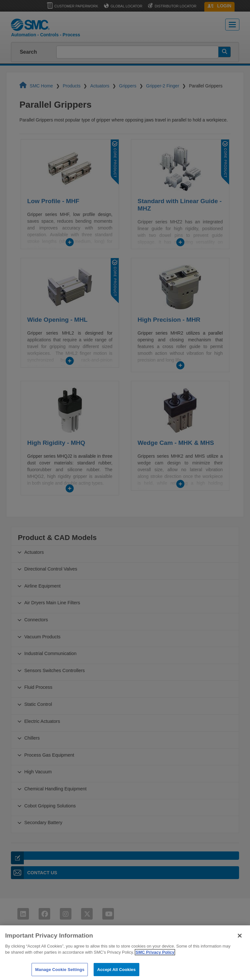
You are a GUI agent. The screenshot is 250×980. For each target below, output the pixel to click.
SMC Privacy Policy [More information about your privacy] (155, 958)
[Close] (240, 941)
